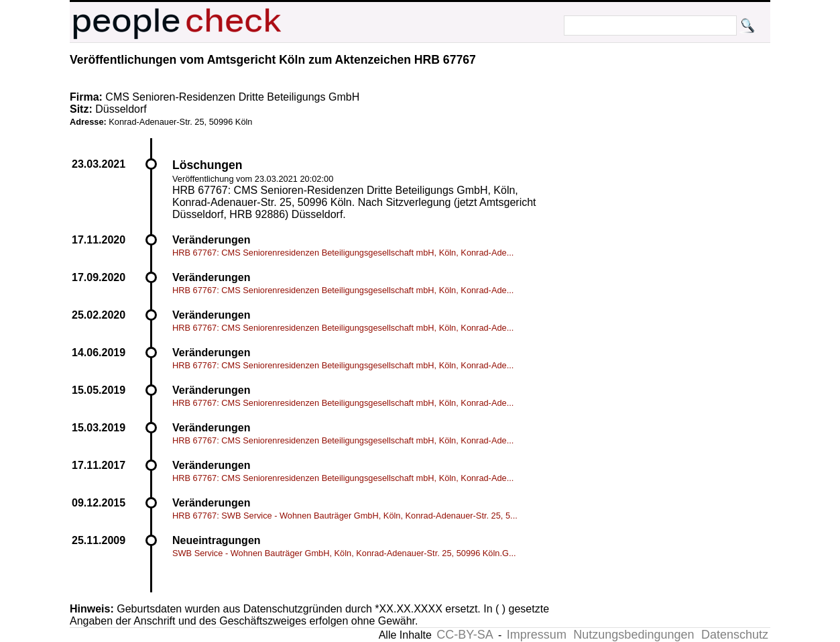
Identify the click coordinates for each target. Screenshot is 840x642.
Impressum (537, 635)
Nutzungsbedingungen (634, 635)
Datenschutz (735, 635)
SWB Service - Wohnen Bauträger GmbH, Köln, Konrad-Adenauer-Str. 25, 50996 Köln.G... (344, 553)
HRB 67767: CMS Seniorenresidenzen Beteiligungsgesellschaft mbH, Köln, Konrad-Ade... (343, 253)
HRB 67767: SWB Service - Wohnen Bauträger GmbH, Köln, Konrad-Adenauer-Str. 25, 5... (345, 516)
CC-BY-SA (465, 635)
